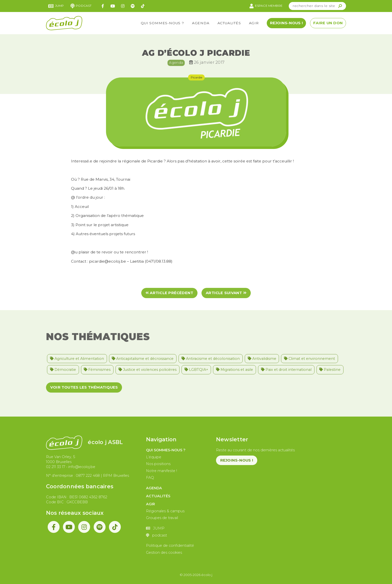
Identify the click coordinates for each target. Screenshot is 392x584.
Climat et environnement (309, 359)
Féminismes (97, 370)
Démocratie (63, 370)
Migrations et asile (234, 370)
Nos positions (158, 464)
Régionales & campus (165, 511)
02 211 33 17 (56, 467)
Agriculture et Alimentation (77, 359)
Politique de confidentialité (170, 546)
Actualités (229, 23)
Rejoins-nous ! (286, 23)
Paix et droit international (286, 370)
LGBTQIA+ (196, 370)
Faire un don (328, 23)
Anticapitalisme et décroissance (143, 359)
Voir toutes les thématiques (84, 387)
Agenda (201, 23)
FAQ (150, 478)
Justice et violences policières (147, 370)
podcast (81, 6)
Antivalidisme (262, 359)
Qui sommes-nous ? (162, 23)
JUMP (56, 6)
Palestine (330, 370)
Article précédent (169, 293)
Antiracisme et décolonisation (211, 359)
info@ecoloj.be (82, 467)
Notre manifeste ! (161, 471)
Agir (254, 23)
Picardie (196, 77)
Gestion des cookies (164, 553)
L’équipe (154, 457)
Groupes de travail (162, 518)
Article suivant (226, 293)
